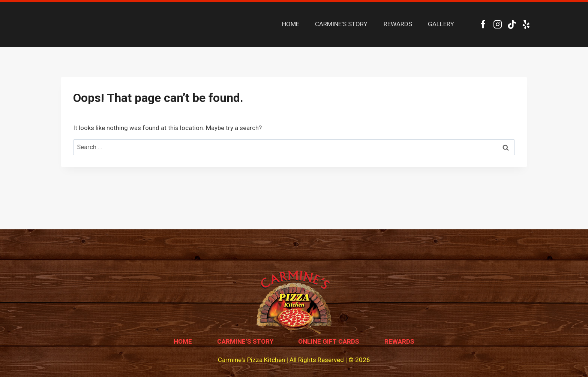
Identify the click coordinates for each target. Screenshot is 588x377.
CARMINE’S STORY (341, 24)
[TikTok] (512, 24)
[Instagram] (497, 24)
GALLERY (441, 24)
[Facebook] (483, 24)
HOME (291, 24)
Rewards (399, 341)
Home (183, 341)
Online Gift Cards (329, 341)
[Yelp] (526, 24)
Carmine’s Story (245, 341)
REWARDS (398, 24)
